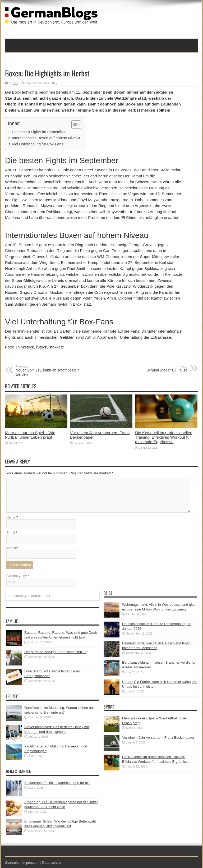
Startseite (12, 863)
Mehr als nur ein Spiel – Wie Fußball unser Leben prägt (30, 435)
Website (13, 548)
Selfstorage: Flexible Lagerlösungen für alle (57, 783)
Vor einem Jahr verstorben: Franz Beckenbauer (158, 738)
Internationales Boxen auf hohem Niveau (46, 138)
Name (11, 517)
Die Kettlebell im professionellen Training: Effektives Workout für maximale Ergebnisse (164, 437)
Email (11, 533)
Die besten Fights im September (39, 132)
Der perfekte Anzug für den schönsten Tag (56, 652)
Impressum (31, 863)
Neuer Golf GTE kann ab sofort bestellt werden (48, 371)
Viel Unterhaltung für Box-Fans (38, 144)
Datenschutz (52, 863)
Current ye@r (18, 576)
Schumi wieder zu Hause (155, 369)
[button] (74, 125)
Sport (15, 83)
